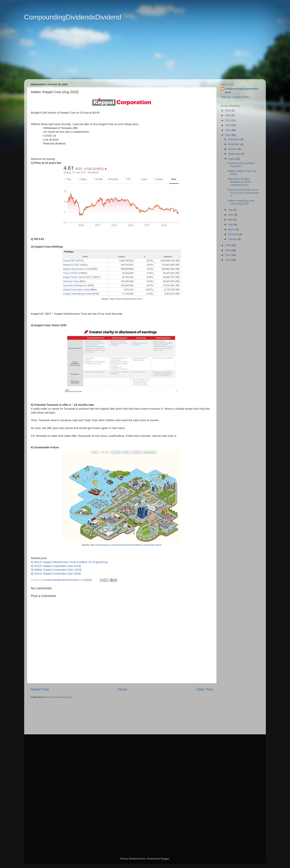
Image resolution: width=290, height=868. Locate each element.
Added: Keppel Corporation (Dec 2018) (58, 570)
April (231, 224)
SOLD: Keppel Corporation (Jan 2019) (57, 566)
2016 (228, 260)
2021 (228, 130)
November (234, 144)
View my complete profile (235, 97)
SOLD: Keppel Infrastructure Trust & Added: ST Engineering (71, 562)
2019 (228, 245)
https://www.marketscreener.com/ (126, 299)
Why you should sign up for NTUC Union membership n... (243, 193)
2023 (228, 120)
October (233, 149)
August (232, 159)
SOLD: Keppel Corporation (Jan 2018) (57, 574)
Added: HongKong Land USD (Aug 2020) (241, 202)
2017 (228, 255)
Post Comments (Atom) (59, 697)
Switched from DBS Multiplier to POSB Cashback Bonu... (239, 182)
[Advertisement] (139, 53)
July (231, 210)
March (232, 229)
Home (123, 689)
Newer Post (40, 689)
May (231, 220)
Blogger (165, 859)
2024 (228, 115)
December (234, 139)
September (235, 154)
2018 (228, 250)
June (231, 215)
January (233, 239)
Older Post (205, 689)
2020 (228, 135)
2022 (228, 125)
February (233, 234)
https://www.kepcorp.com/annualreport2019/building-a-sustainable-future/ (126, 545)
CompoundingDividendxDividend (73, 17)
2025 (228, 110)
